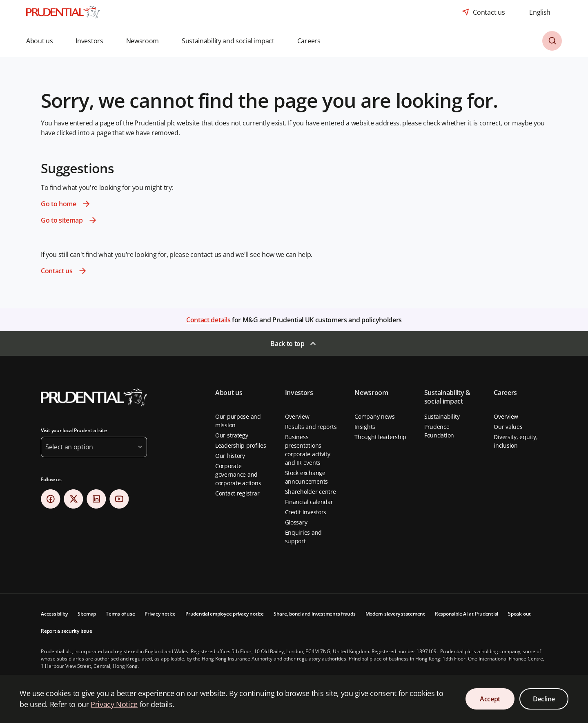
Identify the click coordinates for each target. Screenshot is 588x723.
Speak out (519, 614)
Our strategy (232, 435)
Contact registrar (237, 493)
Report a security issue (66, 631)
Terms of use (120, 614)
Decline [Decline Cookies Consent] (544, 699)
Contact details (208, 320)
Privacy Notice (114, 704)
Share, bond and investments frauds (315, 614)
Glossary (296, 522)
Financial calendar (309, 502)
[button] (45, 41)
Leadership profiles (241, 445)
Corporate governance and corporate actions (238, 474)
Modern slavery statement (395, 614)
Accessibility (54, 614)
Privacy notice (160, 614)
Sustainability (442, 416)
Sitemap (87, 614)
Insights (365, 427)
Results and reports (311, 427)
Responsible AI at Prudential (467, 614)
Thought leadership (380, 437)
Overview (297, 416)
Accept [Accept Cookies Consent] (490, 699)
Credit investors (306, 512)
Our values (508, 427)
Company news (375, 416)
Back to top (287, 344)
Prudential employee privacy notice (225, 614)
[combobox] (540, 12)
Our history (230, 456)
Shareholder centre (311, 492)
